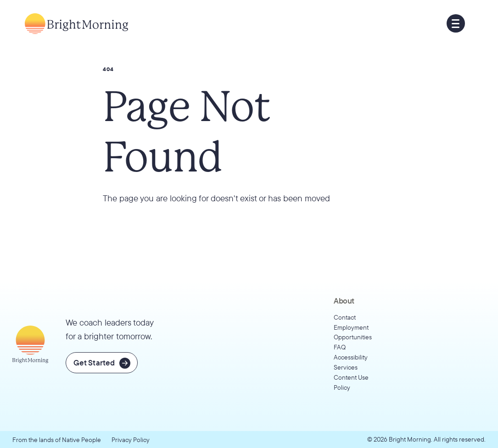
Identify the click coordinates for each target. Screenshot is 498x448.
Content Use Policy (351, 382)
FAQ (340, 347)
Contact (345, 317)
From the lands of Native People (57, 440)
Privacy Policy (131, 440)
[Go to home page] (76, 24)
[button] (456, 23)
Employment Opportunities (353, 332)
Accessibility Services (351, 362)
